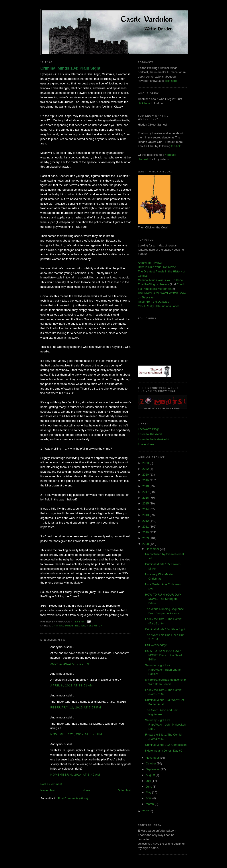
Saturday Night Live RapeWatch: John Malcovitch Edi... (165, 724)
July (149, 781)
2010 (146, 532)
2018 (146, 486)
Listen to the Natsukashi (153, 439)
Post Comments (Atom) (73, 798)
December (153, 549)
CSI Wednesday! (156, 645)
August (151, 775)
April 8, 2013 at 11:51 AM (72, 685)
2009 (146, 538)
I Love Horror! (147, 444)
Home (87, 790)
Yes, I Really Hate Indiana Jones (159, 306)
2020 (146, 475)
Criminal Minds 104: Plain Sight (70, 68)
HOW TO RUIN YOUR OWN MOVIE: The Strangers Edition (163, 599)
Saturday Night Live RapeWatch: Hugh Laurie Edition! (163, 670)
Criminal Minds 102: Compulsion (166, 745)
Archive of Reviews (150, 263)
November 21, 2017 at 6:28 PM (76, 734)
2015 (146, 503)
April (149, 798)
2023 (146, 463)
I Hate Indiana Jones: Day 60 (164, 751)
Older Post (124, 790)
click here (144, 103)
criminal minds (63, 626)
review (80, 626)
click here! (171, 81)
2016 (146, 498)
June (149, 787)
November (153, 758)
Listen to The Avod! (150, 434)
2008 (146, 544)
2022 (146, 469)
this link (176, 146)
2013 (146, 515)
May (149, 792)
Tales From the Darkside (154, 302)
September (153, 769)
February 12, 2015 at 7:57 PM (76, 707)
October (151, 763)
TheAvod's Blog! (148, 429)
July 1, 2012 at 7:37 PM (70, 664)
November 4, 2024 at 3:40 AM (75, 775)
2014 (146, 509)
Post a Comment (51, 784)
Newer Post (48, 790)
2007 (146, 811)
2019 (146, 480)
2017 (146, 492)
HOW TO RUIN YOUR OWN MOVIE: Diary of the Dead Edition (163, 655)
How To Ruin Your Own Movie (157, 267)
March (150, 804)
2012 (146, 521)
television (95, 626)
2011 (146, 527)
